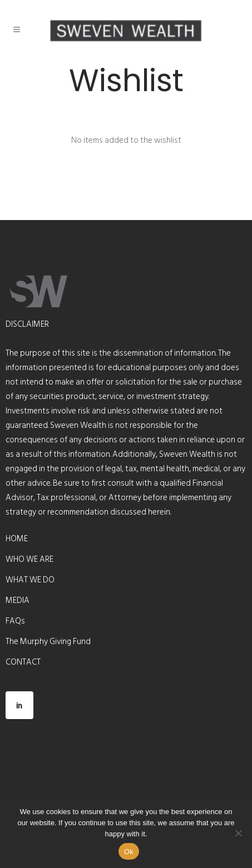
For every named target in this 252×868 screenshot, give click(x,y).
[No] (238, 833)
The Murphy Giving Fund (48, 642)
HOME (17, 539)
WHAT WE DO (30, 580)
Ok (129, 852)
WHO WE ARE (29, 560)
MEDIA (18, 601)
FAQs (15, 621)
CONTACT (23, 662)
